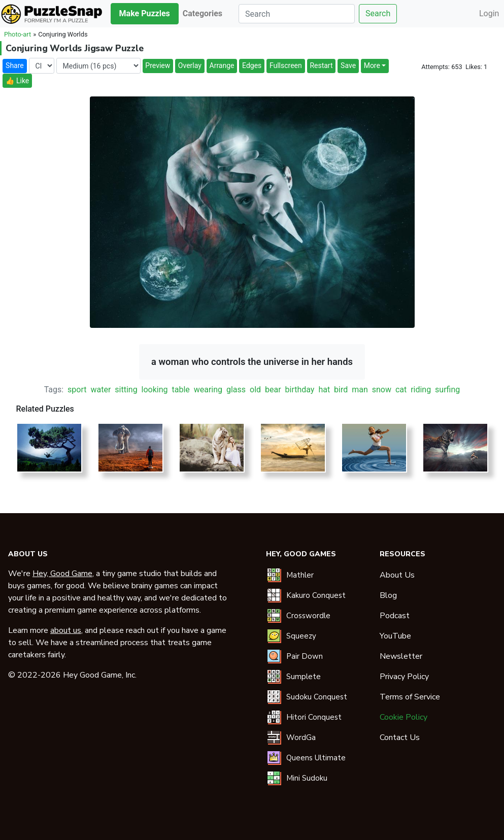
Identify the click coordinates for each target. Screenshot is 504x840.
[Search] (297, 14)
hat (324, 390)
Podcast (395, 616)
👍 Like (17, 81)
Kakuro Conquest (316, 595)
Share (15, 65)
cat (401, 390)
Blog (388, 595)
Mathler (300, 575)
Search (378, 13)
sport (77, 390)
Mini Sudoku (307, 778)
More (372, 65)
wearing (208, 390)
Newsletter (401, 656)
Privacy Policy (404, 677)
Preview (158, 65)
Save (348, 65)
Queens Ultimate (316, 758)
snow (382, 390)
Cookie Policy (404, 717)
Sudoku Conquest (317, 697)
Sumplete (304, 677)
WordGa (301, 737)
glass (236, 390)
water (100, 390)
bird (341, 390)
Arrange (222, 65)
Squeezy (301, 636)
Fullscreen (286, 65)
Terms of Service (410, 697)
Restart (321, 65)
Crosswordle (308, 616)
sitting (126, 390)
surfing (447, 390)
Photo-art (18, 34)
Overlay (190, 65)
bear (273, 390)
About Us (397, 575)
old (255, 390)
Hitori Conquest (314, 717)
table (180, 390)
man (360, 390)
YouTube (395, 636)
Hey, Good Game (62, 574)
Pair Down (305, 656)
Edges (252, 65)
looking (155, 390)
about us (66, 630)
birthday (300, 390)
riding (421, 390)
